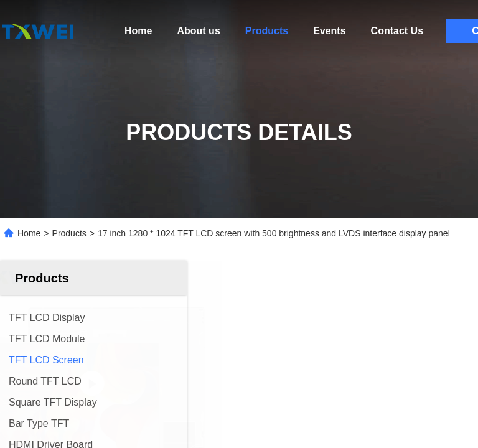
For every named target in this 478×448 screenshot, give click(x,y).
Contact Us (397, 31)
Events (329, 31)
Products (267, 31)
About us (198, 31)
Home (138, 31)
